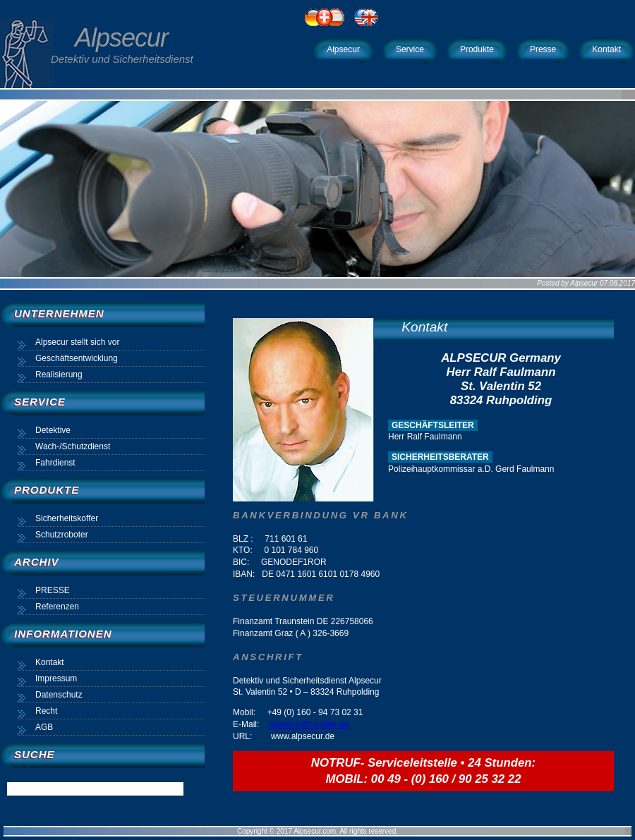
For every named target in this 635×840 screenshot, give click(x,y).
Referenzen (57, 607)
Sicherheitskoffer (67, 518)
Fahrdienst (55, 463)
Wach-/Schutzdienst (73, 446)
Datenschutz (59, 695)
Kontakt (424, 327)
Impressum (56, 678)
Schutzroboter (62, 535)
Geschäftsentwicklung (77, 358)
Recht (46, 711)
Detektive (53, 430)
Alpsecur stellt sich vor (77, 342)
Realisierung (59, 375)
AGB (44, 727)
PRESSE (53, 590)
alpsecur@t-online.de (309, 724)
